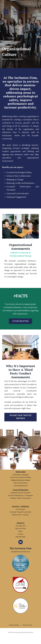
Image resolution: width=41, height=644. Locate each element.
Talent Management (21, 486)
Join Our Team (21, 537)
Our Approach (21, 526)
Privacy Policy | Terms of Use (21, 625)
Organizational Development (20, 493)
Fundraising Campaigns (21, 475)
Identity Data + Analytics (20, 515)
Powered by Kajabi (20, 638)
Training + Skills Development (20, 498)
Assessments (20, 509)
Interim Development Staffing (20, 477)
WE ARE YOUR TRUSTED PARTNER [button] (21, 417)
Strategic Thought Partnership (21, 512)
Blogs (20, 531)
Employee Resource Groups (20, 480)
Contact (20, 534)
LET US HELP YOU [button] (20, 321)
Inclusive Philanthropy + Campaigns (20, 495)
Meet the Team (21, 528)
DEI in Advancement (21, 483)
